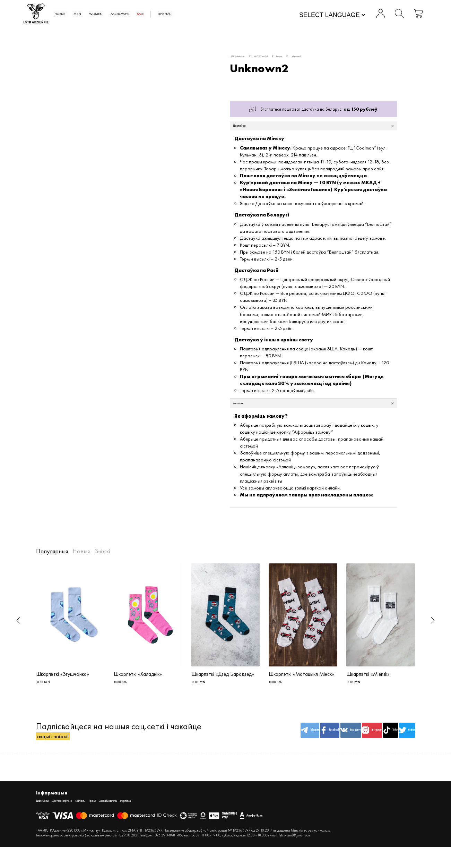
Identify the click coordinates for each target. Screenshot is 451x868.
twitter (400, 747)
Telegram (239, 747)
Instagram (336, 747)
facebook (272, 747)
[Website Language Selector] (319, 16)
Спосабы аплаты (157, 821)
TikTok (368, 747)
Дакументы (47, 821)
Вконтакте (304, 747)
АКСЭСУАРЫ (177, 14)
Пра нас (238, 14)
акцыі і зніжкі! (63, 753)
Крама (130, 821)
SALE (207, 14)
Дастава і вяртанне (80, 821)
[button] (18, 630)
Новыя (92, 14)
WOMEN (142, 14)
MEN (116, 14)
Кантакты (111, 821)
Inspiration (188, 821)
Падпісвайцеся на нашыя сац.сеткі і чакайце (119, 747)
